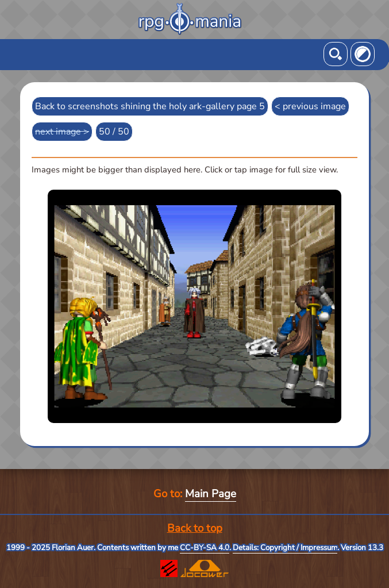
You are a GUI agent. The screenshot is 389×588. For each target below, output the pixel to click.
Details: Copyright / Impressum (285, 548)
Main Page (211, 494)
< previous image (310, 106)
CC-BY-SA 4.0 (205, 548)
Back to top (195, 528)
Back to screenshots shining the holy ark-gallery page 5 (150, 106)
